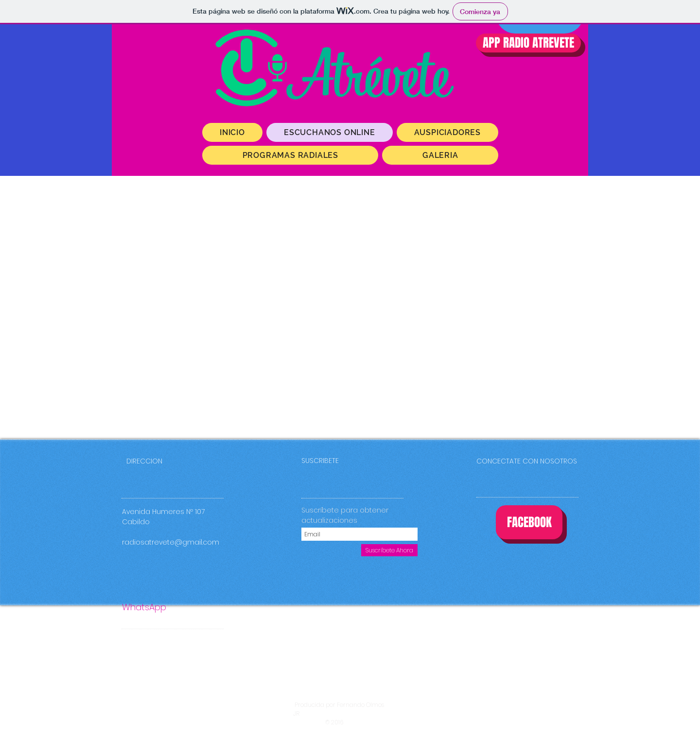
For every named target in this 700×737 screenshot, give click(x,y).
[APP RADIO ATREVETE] (528, 43)
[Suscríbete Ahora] (389, 550)
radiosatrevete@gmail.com (171, 542)
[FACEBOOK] (529, 522)
